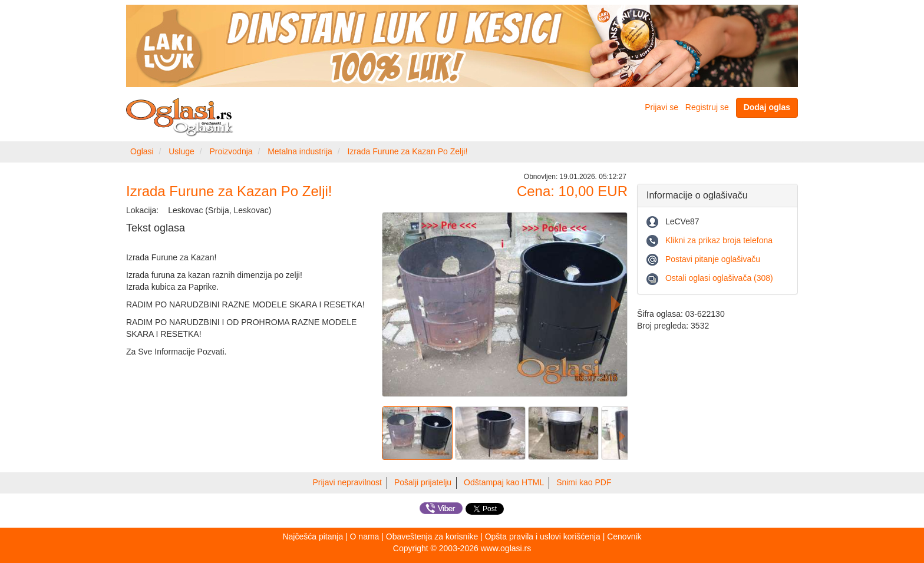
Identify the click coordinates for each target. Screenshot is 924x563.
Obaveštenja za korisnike (432, 536)
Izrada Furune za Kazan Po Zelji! (407, 151)
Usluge (181, 151)
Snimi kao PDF (584, 482)
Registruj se (707, 107)
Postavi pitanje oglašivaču (713, 259)
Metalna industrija (300, 151)
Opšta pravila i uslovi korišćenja (543, 536)
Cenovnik (624, 536)
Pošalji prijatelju (423, 482)
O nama (365, 536)
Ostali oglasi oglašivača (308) (719, 278)
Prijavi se (661, 107)
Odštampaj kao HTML (504, 482)
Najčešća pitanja (313, 536)
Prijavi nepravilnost (348, 482)
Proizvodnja (231, 151)
